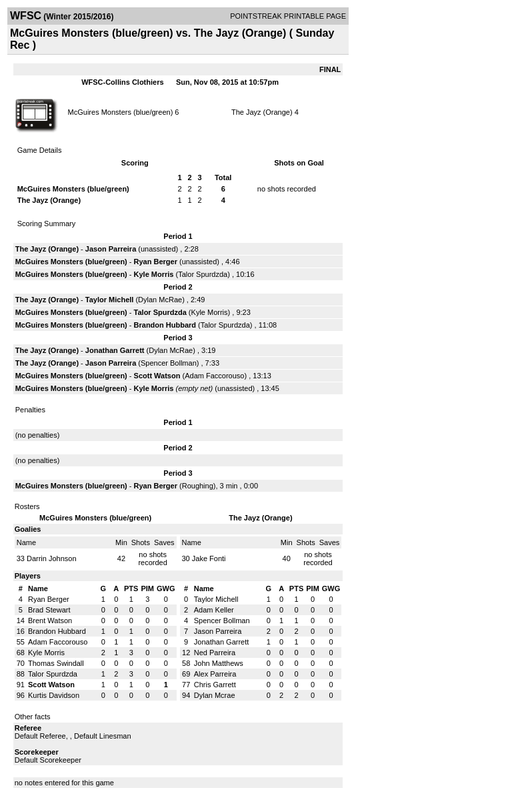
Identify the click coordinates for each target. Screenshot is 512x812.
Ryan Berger (156, 262)
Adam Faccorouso (214, 376)
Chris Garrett (215, 685)
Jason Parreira (111, 249)
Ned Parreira (215, 653)
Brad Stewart (49, 610)
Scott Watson (157, 376)
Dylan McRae (160, 300)
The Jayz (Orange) (262, 112)
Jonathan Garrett (115, 350)
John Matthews (219, 663)
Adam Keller (214, 610)
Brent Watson (50, 621)
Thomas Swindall (56, 663)
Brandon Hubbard (165, 325)
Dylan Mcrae (215, 695)
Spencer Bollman (169, 363)
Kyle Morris (154, 274)
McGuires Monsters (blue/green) (121, 112)
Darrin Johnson (52, 558)
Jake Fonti (209, 558)
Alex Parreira (215, 674)
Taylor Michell (110, 300)
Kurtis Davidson (54, 695)
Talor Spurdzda (203, 274)
